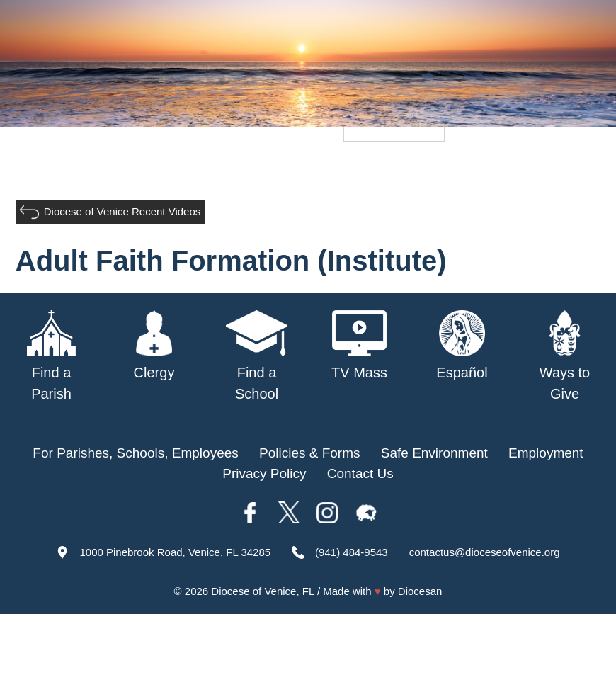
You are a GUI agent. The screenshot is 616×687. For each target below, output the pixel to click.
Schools (280, 169)
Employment (546, 453)
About (76, 169)
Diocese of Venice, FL (262, 591)
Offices (528, 169)
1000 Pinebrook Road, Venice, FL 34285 (175, 552)
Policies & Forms (310, 453)
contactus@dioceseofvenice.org (485, 552)
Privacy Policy (264, 473)
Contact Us (360, 473)
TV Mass (466, 169)
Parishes (216, 169)
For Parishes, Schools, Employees (135, 453)
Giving (581, 169)
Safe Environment (372, 169)
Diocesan (420, 591)
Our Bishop (142, 169)
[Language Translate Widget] (394, 131)
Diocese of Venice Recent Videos (122, 211)
